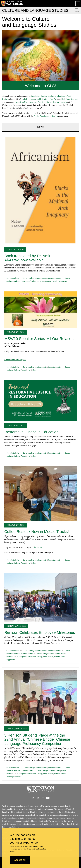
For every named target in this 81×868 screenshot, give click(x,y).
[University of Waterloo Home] (12, 4)
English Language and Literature (35, 99)
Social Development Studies (46, 116)
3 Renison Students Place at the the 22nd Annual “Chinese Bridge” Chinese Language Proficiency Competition (37, 739)
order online (37, 547)
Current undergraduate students (35, 278)
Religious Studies (69, 99)
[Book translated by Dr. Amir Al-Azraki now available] (40, 190)
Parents (41, 281)
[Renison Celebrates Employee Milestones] (40, 597)
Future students (27, 654)
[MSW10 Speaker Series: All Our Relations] (40, 309)
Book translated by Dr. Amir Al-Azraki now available (27, 258)
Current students (13, 278)
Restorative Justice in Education (31, 432)
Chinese (48, 102)
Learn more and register (15, 360)
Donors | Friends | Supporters (56, 281)
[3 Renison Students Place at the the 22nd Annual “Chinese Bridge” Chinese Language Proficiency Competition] (40, 697)
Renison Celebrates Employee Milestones (40, 632)
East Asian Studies (39, 96)
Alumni (35, 281)
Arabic (41, 102)
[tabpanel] (40, 456)
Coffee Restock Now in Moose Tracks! (37, 532)
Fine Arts (53, 99)
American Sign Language (26, 102)
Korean (56, 102)
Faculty (24, 281)
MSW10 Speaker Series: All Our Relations (40, 339)
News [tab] (41, 127)
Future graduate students (26, 657)
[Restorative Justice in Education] (40, 401)
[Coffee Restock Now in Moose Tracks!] (40, 493)
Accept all (20, 860)
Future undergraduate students (48, 654)
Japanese (64, 102)
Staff (29, 281)
